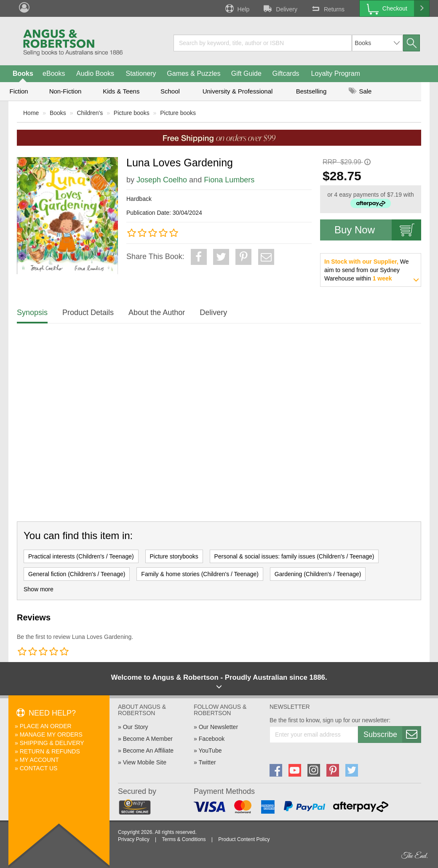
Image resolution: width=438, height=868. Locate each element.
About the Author (157, 312)
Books (23, 73)
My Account (39, 760)
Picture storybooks (174, 556)
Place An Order (46, 726)
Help (237, 8)
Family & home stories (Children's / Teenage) (200, 574)
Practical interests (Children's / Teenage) (81, 556)
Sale (360, 91)
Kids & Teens (121, 91)
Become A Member (148, 739)
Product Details (88, 312)
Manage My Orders (51, 734)
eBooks (54, 73)
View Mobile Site (145, 762)
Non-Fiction (65, 91)
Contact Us (39, 768)
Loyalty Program (336, 73)
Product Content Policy (244, 839)
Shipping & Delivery (52, 743)
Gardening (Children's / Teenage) (318, 574)
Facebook (212, 739)
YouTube (210, 750)
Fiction (19, 91)
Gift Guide (246, 73)
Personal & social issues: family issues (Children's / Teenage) (294, 556)
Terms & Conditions (184, 839)
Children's (90, 113)
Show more (39, 589)
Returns (327, 8)
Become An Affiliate (148, 750)
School (170, 91)
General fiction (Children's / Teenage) (77, 574)
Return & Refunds (50, 751)
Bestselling (311, 91)
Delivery (280, 8)
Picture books (132, 113)
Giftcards (286, 73)
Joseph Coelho (162, 180)
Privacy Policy (134, 839)
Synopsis (32, 312)
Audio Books (95, 73)
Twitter (207, 762)
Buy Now (378, 230)
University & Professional (238, 91)
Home (31, 113)
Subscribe (392, 734)
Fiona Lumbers (229, 180)
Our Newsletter (218, 727)
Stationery (141, 73)
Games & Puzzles (194, 73)
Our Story (136, 727)
